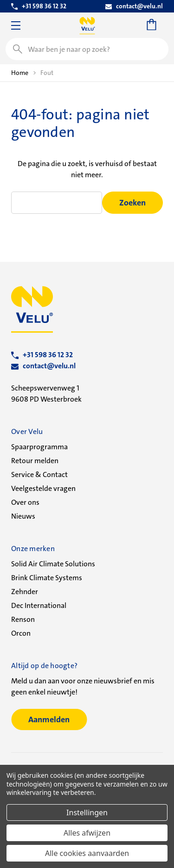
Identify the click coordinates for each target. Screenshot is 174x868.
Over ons (25, 502)
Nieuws (23, 516)
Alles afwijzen (87, 833)
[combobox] (87, 49)
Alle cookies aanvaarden (87, 853)
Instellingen (87, 812)
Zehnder (25, 592)
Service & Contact (39, 474)
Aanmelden (49, 719)
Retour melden (35, 461)
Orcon (21, 633)
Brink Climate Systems (47, 578)
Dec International (39, 605)
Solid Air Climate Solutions (53, 564)
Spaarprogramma (39, 447)
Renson (23, 619)
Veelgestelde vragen (43, 488)
